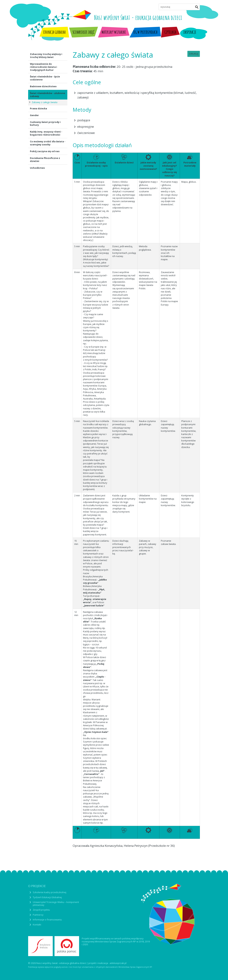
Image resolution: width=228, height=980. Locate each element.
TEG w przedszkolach (145, 32)
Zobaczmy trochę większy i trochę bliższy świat (46, 56)
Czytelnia (170, 32)
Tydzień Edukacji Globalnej (47, 897)
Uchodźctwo (37, 168)
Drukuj (194, 54)
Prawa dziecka (38, 108)
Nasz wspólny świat (138, 17)
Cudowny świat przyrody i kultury (45, 124)
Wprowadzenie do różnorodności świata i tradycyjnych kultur (43, 67)
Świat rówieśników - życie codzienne (45, 78)
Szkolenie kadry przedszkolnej (50, 892)
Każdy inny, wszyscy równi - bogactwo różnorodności (46, 133)
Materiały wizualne (114, 32)
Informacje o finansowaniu (47, 920)
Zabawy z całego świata (45, 102)
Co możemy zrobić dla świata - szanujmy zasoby (48, 143)
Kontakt (37, 925)
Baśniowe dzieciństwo (43, 86)
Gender (34, 115)
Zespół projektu (41, 910)
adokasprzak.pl (118, 963)
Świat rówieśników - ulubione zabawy (47, 95)
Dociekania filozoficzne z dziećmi (45, 160)
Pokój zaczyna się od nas (45, 151)
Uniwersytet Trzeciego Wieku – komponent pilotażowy (56, 903)
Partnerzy (38, 915)
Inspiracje (190, 32)
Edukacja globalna (54, 32)
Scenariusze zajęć (84, 32)
